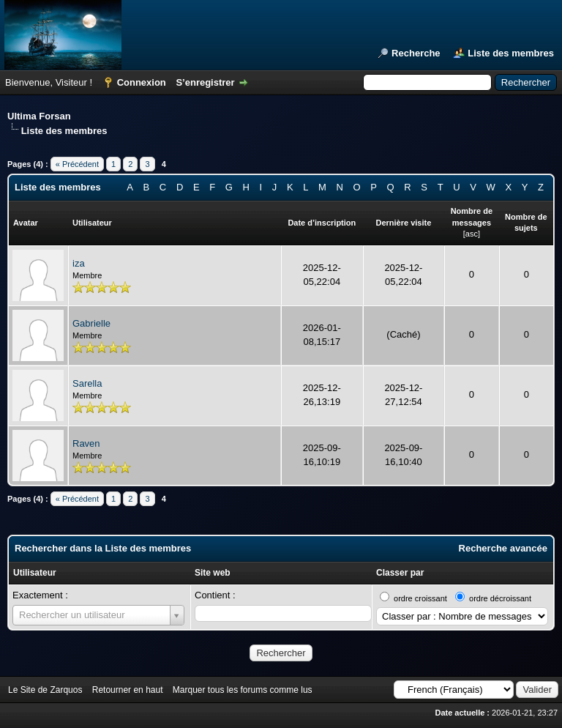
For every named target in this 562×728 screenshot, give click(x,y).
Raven (86, 443)
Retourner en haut (128, 690)
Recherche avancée (503, 548)
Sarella (87, 383)
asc (472, 234)
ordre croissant (420, 598)
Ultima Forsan (39, 116)
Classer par (400, 573)
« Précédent (77, 164)
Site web (213, 573)
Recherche (416, 53)
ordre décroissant (500, 598)
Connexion (142, 82)
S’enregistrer (205, 82)
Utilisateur (35, 573)
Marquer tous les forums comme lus (243, 690)
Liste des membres (511, 53)
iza (79, 263)
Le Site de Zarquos (45, 690)
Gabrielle (91, 323)
